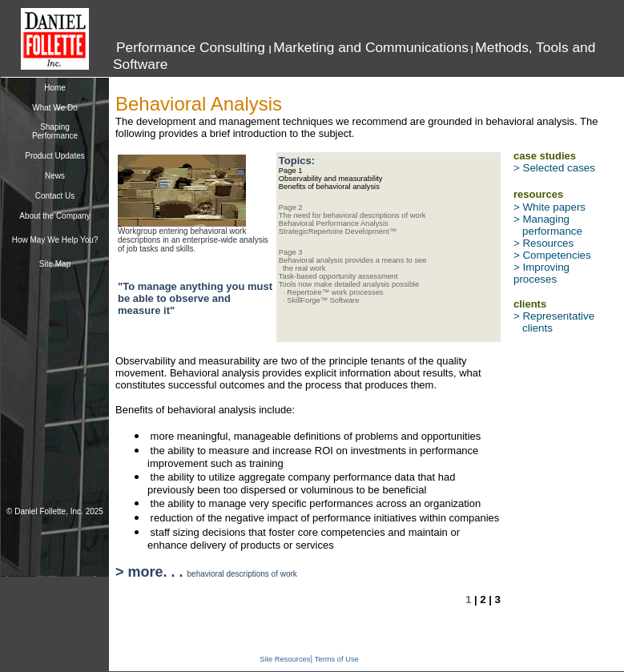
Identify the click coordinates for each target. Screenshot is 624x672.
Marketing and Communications (371, 47)
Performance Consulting (193, 47)
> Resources (543, 243)
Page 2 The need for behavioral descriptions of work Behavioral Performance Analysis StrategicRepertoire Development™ (352, 219)
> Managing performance (548, 225)
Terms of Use (337, 659)
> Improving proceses (541, 273)
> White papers (550, 207)
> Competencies (552, 255)
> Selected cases (554, 168)
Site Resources (285, 659)
